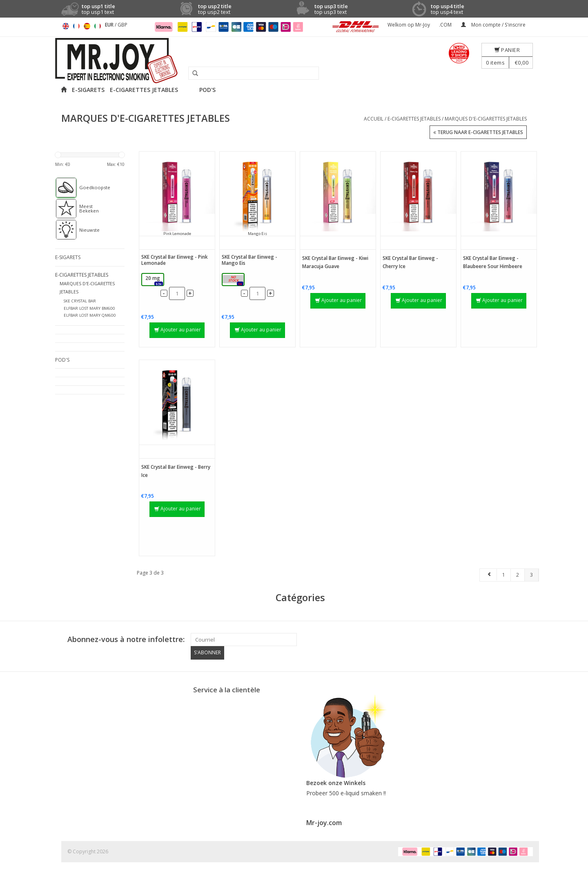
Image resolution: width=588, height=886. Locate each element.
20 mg (154, 280)
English (66, 26)
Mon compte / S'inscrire (493, 25)
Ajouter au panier (178, 329)
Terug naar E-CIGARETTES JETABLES (478, 133)
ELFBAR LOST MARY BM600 (89, 308)
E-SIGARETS (88, 90)
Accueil (374, 119)
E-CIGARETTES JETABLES (144, 90)
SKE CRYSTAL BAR (80, 301)
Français (76, 26)
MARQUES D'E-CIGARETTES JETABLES (486, 119)
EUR (110, 25)
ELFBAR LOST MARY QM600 (90, 315)
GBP (122, 25)
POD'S (207, 90)
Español (87, 26)
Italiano (98, 26)
